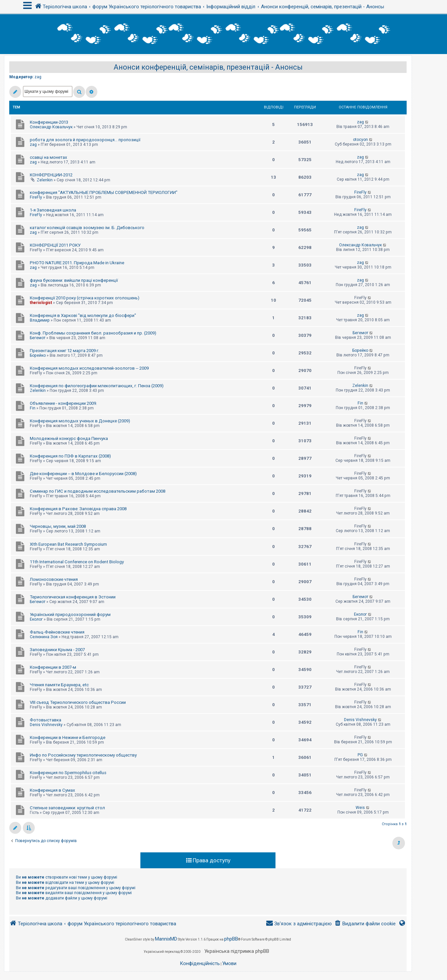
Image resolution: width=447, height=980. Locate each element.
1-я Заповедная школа (53, 210)
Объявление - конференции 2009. (63, 403)
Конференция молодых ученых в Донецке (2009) (80, 421)
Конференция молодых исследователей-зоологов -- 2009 (89, 368)
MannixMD (166, 939)
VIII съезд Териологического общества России (78, 702)
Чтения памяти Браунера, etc (59, 685)
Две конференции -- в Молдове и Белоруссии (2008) (83, 474)
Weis (360, 808)
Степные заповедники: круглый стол (67, 808)
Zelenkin (45, 180)
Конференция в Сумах (52, 790)
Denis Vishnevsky (46, 725)
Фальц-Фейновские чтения (57, 632)
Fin (33, 408)
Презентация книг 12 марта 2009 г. (65, 351)
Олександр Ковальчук (51, 127)
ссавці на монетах (49, 157)
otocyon (360, 140)
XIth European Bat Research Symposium (68, 544)
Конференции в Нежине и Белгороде (68, 737)
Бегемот (38, 338)
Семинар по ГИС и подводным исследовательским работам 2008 (98, 491)
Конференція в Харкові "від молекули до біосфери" (83, 315)
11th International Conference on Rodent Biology (77, 562)
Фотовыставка (46, 720)
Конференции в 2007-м (53, 667)
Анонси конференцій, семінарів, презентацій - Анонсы (208, 67)
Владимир (40, 320)
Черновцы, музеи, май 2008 (58, 526)
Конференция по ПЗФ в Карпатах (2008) (70, 456)
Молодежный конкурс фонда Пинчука (69, 438)
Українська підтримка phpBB (237, 951)
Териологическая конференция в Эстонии (73, 597)
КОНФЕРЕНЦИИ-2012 (51, 175)
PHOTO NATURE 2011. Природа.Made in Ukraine (77, 263)
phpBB (231, 939)
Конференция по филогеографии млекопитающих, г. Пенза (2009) (97, 386)
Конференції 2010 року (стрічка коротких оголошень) (85, 298)
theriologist (41, 303)
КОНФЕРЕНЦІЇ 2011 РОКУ (55, 245)
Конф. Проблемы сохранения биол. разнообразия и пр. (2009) (93, 333)
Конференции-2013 (49, 122)
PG (360, 755)
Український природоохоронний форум (70, 614)
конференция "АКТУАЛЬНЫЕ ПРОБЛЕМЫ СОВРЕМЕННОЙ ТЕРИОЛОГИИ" (104, 192)
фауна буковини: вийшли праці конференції (74, 280)
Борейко (38, 355)
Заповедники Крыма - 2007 (57, 650)
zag (38, 77)
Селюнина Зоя (44, 637)
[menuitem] (365, 924)
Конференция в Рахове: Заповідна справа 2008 (78, 509)
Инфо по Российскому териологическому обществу (83, 755)
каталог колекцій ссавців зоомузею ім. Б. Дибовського (87, 228)
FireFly (36, 197)
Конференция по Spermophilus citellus (68, 773)
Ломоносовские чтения (54, 579)
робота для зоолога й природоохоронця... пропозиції (85, 140)
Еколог (36, 619)
